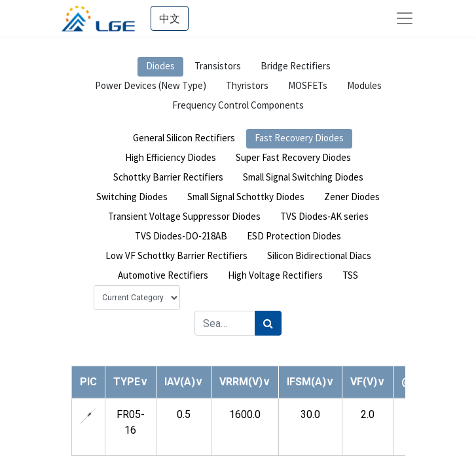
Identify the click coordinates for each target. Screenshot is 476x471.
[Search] (268, 323)
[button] (131, 382)
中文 (170, 18)
